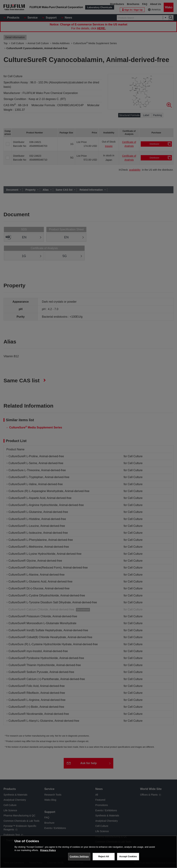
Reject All (104, 856)
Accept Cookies (128, 856)
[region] (88, 852)
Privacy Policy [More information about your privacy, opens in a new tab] (48, 850)
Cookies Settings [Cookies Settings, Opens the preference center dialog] (79, 856)
